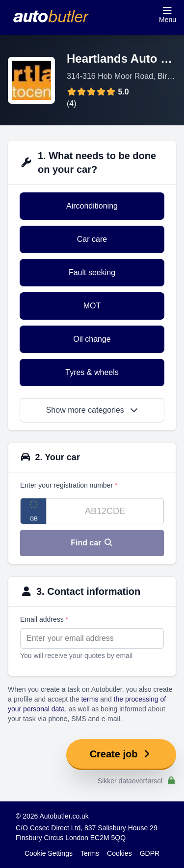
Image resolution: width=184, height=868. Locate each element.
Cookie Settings (49, 853)
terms (90, 699)
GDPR (150, 853)
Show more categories (92, 410)
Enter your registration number (69, 485)
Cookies (119, 853)
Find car (92, 543)
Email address (44, 619)
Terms (90, 853)
